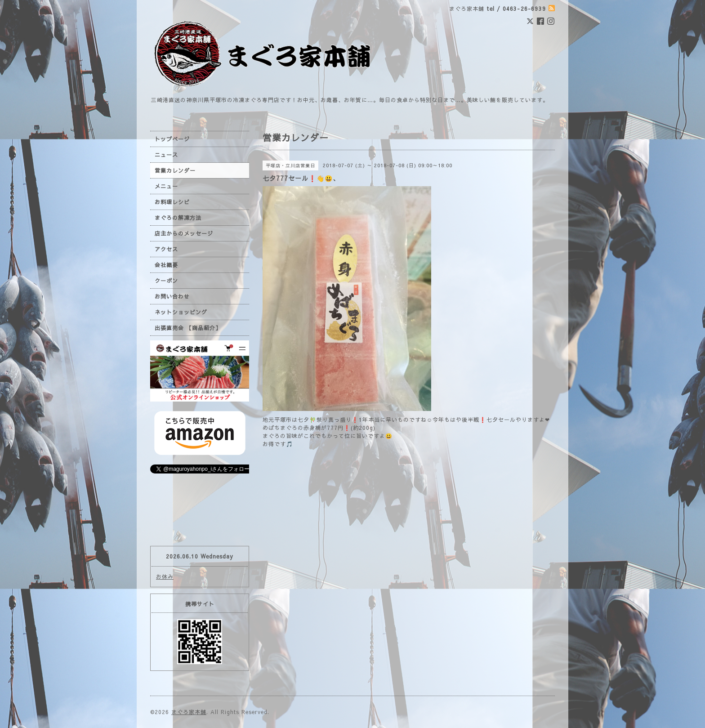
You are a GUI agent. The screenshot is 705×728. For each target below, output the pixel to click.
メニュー (166, 186)
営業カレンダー (175, 170)
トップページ (172, 139)
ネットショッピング (181, 312)
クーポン (166, 281)
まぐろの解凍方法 (178, 218)
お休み (165, 576)
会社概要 (166, 265)
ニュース (166, 155)
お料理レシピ (172, 202)
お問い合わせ (172, 296)
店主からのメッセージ (184, 233)
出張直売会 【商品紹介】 (188, 328)
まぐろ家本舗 (189, 712)
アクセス (166, 249)
